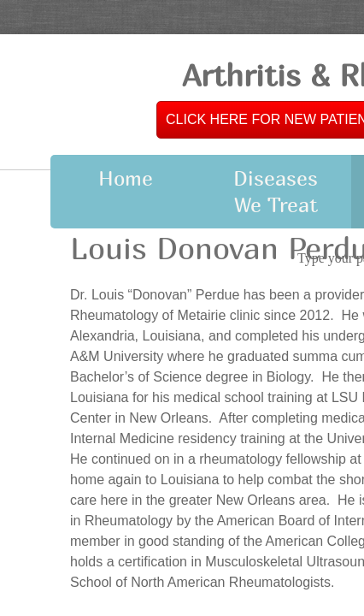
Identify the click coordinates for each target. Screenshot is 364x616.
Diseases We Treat (276, 191)
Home (126, 178)
